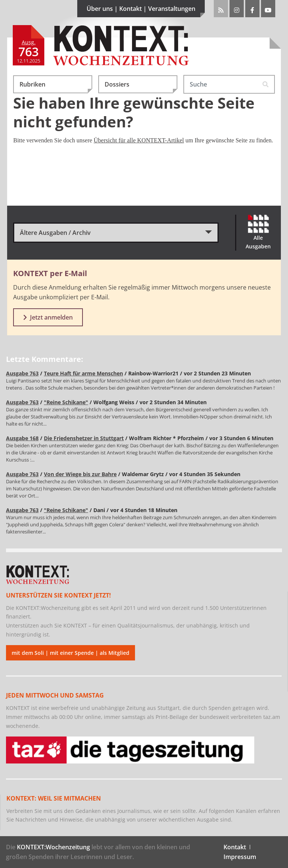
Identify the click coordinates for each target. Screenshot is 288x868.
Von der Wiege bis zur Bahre (80, 474)
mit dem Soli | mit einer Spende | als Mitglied (70, 653)
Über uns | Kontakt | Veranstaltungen (146, 11)
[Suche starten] (266, 84)
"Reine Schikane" (66, 402)
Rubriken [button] (56, 87)
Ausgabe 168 (22, 438)
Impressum (240, 857)
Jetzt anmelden (48, 317)
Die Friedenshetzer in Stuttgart (84, 438)
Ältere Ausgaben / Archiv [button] (55, 233)
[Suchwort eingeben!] (220, 84)
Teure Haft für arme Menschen (83, 373)
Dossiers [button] (141, 87)
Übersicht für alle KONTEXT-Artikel (139, 140)
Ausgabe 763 (22, 373)
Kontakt (235, 847)
